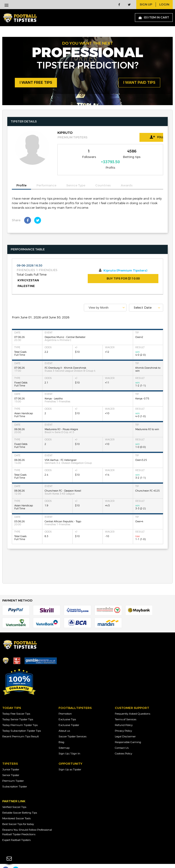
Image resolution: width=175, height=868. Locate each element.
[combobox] (105, 299)
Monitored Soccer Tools (16, 810)
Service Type (76, 178)
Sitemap (64, 740)
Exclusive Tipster (69, 717)
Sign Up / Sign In (69, 745)
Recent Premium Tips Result (21, 728)
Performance (46, 178)
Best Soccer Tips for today (18, 816)
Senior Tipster (11, 767)
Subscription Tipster (15, 778)
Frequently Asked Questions (133, 706)
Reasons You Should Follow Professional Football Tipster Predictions (27, 824)
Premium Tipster (13, 773)
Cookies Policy (124, 745)
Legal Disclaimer (125, 728)
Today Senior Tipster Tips (18, 711)
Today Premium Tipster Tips (20, 717)
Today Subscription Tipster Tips (22, 723)
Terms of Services (126, 711)
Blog (61, 734)
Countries (103, 178)
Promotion (65, 706)
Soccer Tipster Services (72, 728)
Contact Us (122, 740)
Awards (127, 178)
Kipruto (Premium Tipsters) (125, 263)
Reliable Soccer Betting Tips (20, 805)
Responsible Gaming (128, 734)
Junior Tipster (11, 761)
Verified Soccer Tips (14, 799)
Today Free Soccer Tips (16, 706)
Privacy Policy (123, 723)
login (164, 5)
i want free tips (36, 83)
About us (64, 723)
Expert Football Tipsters (16, 832)
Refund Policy (124, 717)
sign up (146, 5)
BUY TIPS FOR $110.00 (123, 271)
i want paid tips (139, 83)
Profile (21, 177)
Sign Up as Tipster (70, 761)
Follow (143, 137)
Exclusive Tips (67, 711)
